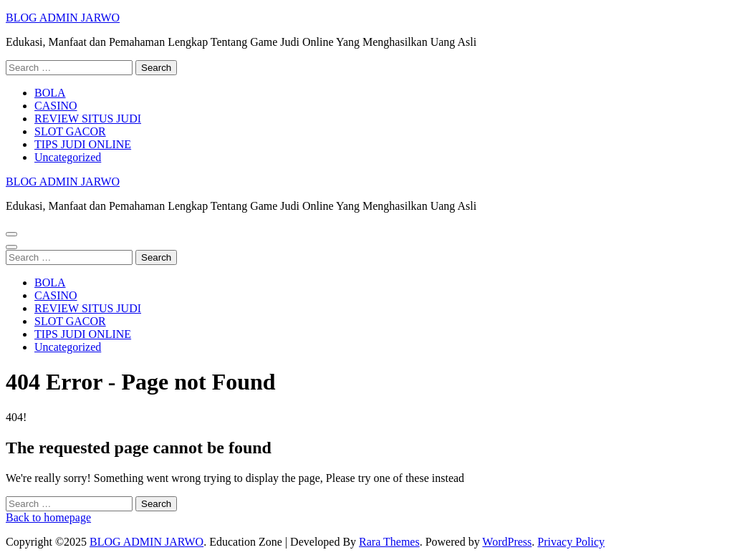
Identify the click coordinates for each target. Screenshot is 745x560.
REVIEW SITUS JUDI (88, 119)
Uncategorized (68, 157)
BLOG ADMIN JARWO (63, 18)
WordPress (507, 542)
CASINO (56, 106)
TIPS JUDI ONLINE (83, 144)
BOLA (50, 93)
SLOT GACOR (70, 131)
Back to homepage (48, 517)
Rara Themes (389, 542)
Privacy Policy (571, 542)
